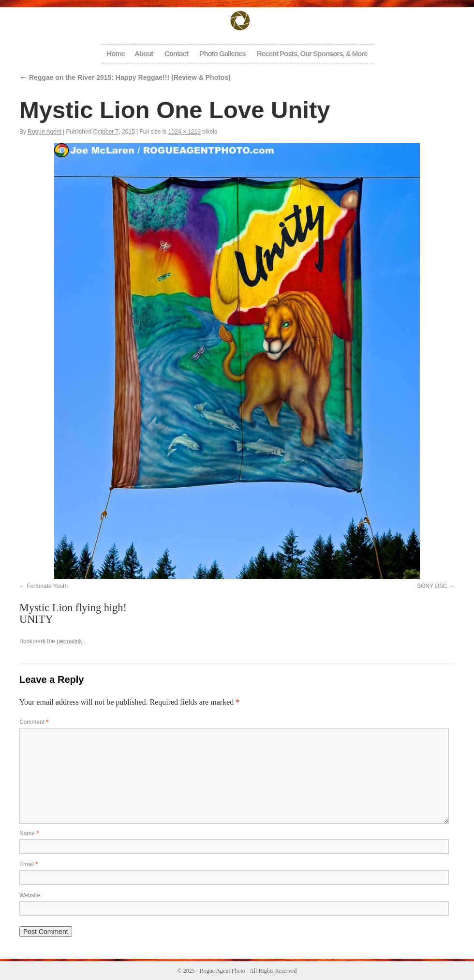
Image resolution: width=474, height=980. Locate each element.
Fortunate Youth (47, 586)
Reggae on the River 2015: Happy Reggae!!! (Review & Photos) (125, 77)
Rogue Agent (44, 132)
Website (30, 895)
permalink (69, 641)
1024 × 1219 (185, 132)
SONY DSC (432, 586)
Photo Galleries (222, 53)
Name (29, 833)
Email (29, 864)
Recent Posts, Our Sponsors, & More (312, 53)
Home (116, 53)
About (144, 53)
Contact (176, 53)
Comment (34, 722)
